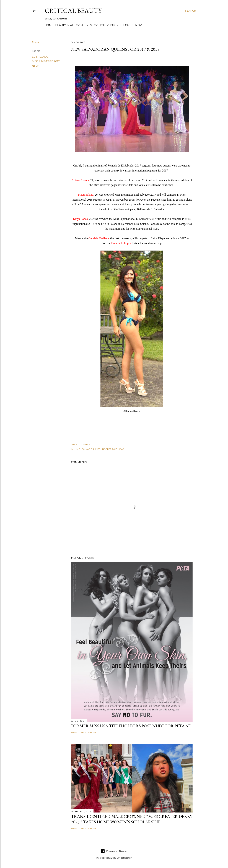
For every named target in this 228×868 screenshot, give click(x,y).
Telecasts (126, 25)
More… (140, 25)
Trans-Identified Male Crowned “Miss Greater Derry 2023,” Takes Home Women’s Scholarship (132, 819)
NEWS (36, 66)
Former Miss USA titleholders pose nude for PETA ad (131, 726)
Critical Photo (105, 25)
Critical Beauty (73, 11)
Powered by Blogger (114, 851)
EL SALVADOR (41, 57)
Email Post (85, 444)
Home (49, 25)
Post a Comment (89, 732)
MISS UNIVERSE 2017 (46, 61)
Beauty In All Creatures (74, 25)
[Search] (191, 11)
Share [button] (35, 42)
